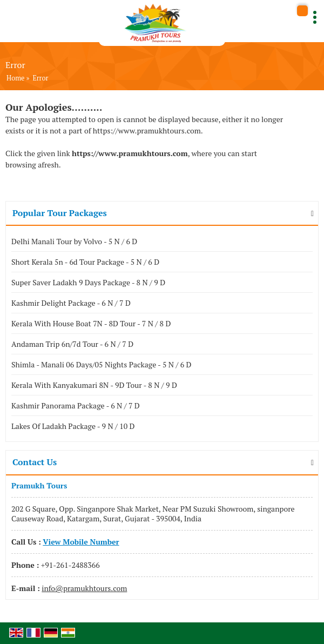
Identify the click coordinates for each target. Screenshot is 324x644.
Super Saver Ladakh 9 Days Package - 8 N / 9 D (88, 282)
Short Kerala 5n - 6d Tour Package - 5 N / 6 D (85, 262)
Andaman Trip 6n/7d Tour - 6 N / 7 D (72, 344)
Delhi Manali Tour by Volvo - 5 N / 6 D (74, 241)
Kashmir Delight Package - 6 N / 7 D (71, 303)
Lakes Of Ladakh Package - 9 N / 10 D (73, 426)
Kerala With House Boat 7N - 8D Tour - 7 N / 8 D (91, 323)
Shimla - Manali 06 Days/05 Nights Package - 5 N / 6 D (101, 364)
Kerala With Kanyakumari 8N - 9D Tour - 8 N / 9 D (94, 385)
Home (15, 78)
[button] (81, 542)
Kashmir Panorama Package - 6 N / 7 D (76, 405)
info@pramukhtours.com (84, 588)
